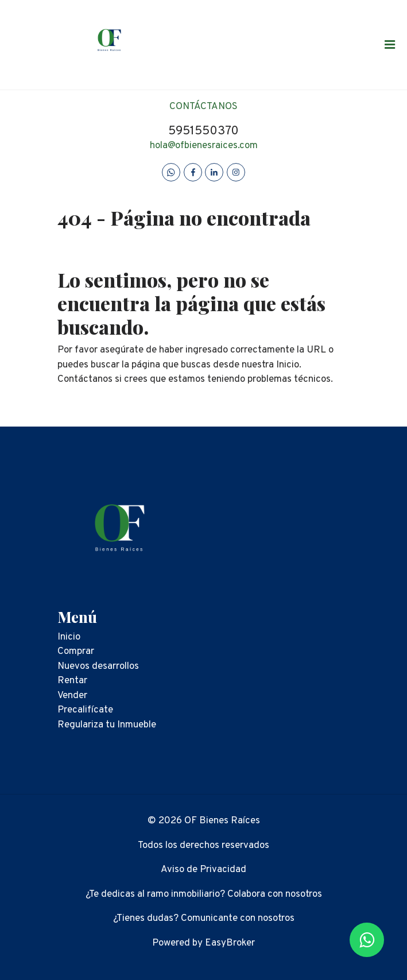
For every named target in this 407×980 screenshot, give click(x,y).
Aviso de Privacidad (203, 870)
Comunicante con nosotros (238, 919)
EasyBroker (230, 943)
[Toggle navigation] (390, 45)
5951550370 (203, 131)
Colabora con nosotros (275, 894)
